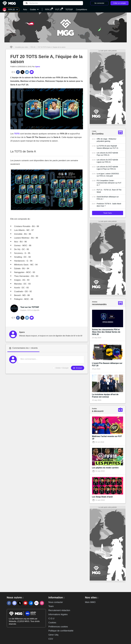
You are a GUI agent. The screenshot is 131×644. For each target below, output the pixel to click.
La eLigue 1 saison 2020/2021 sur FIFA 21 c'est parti (108, 175)
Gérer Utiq (53, 635)
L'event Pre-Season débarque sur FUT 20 (107, 364)
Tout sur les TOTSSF (30, 307)
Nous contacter (56, 602)
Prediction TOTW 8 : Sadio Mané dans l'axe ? (109, 205)
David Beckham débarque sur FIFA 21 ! (108, 198)
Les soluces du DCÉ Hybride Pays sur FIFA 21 (107, 154)
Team (51, 606)
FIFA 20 (33, 47)
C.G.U (51, 618)
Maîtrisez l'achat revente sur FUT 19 (107, 438)
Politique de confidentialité (61, 631)
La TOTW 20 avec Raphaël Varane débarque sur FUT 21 (108, 147)
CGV (51, 639)
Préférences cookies (58, 627)
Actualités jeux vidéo (22, 47)
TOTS (17, 134)
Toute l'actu (107, 213)
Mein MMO (90, 602)
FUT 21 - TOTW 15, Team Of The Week (109, 191)
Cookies (52, 623)
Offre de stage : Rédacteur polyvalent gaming (107, 140)
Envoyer (78, 368)
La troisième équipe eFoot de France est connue (105, 396)
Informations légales (58, 614)
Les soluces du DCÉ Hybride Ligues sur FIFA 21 (107, 161)
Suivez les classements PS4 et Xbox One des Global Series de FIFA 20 (106, 332)
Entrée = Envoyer (62, 368)
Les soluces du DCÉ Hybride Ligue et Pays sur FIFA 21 (107, 168)
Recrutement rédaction (59, 610)
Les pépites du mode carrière (105, 468)
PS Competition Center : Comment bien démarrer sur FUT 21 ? (109, 183)
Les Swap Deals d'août (102, 497)
